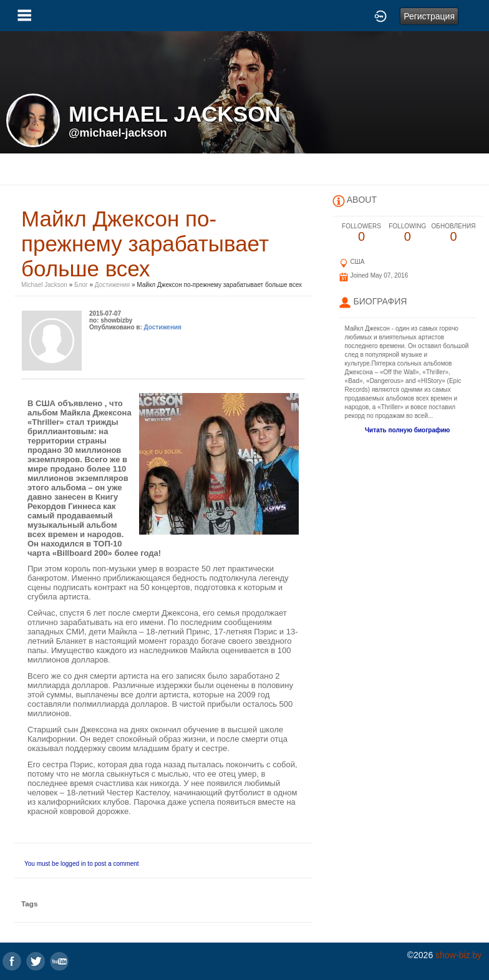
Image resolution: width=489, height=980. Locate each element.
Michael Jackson (45, 285)
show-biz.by (458, 955)
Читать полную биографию (407, 430)
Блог (81, 285)
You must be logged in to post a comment (82, 864)
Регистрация (429, 16)
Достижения (112, 285)
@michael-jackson (118, 133)
